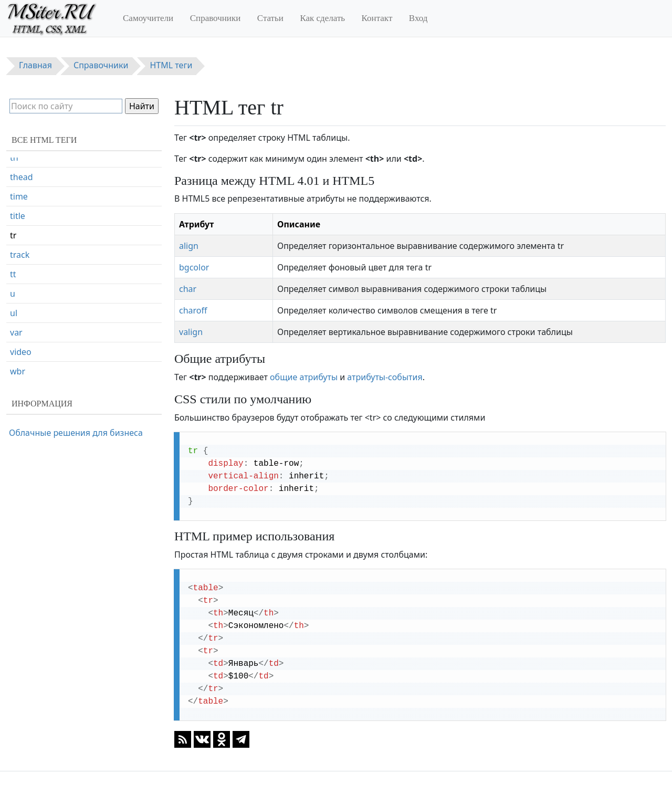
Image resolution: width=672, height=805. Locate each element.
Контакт (377, 18)
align (189, 246)
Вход (418, 18)
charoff (193, 310)
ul (14, 313)
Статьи (270, 18)
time (19, 196)
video (21, 352)
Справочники (216, 18)
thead (22, 177)
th (14, 158)
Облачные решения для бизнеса (76, 433)
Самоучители (148, 18)
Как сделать (322, 18)
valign (191, 332)
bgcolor (194, 267)
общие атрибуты (304, 377)
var (16, 332)
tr (13, 235)
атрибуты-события (385, 377)
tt (13, 274)
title (18, 216)
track (20, 255)
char (188, 289)
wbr (18, 371)
